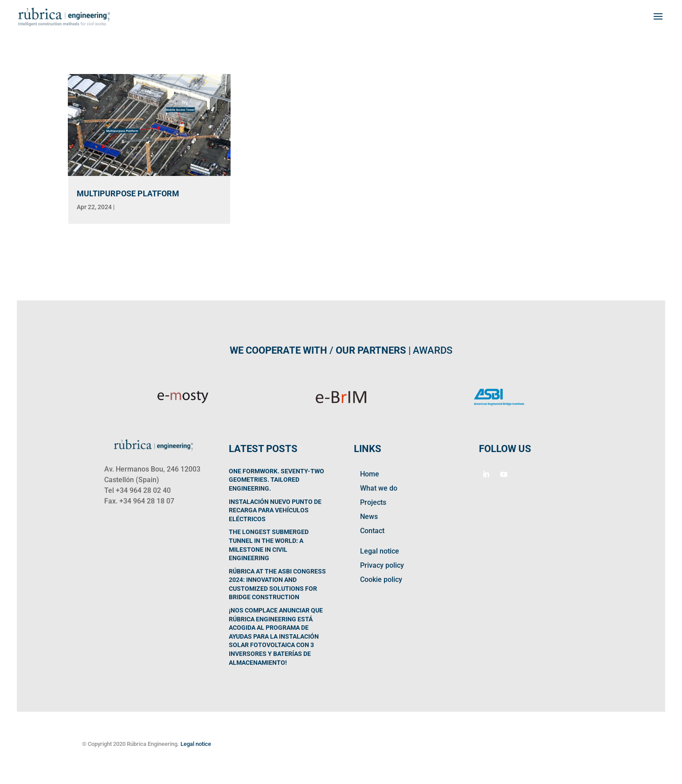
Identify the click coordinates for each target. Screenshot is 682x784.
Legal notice (380, 551)
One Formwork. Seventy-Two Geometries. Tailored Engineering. (276, 480)
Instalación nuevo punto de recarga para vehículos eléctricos (275, 510)
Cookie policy (381, 579)
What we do (379, 488)
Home (370, 474)
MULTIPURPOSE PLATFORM (128, 193)
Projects (373, 502)
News (369, 517)
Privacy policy (382, 565)
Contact (372, 531)
